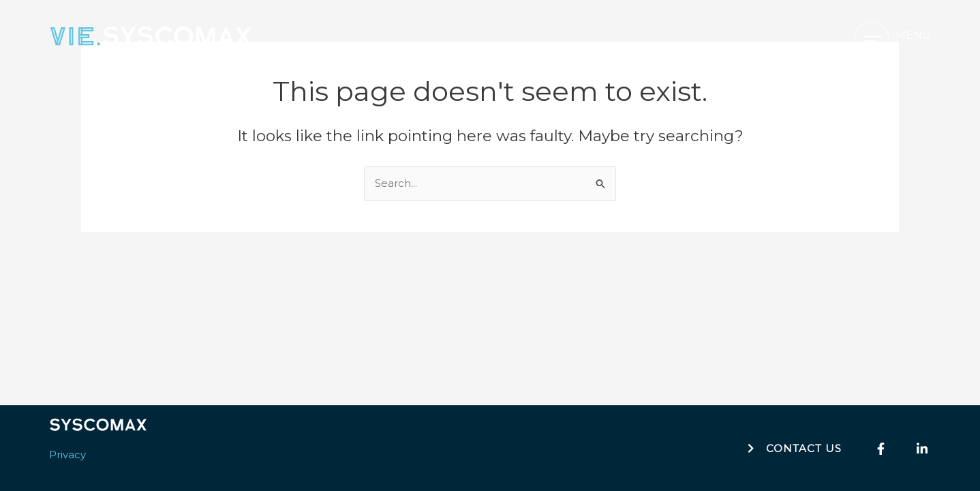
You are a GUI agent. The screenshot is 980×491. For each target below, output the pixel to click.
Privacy (67, 455)
